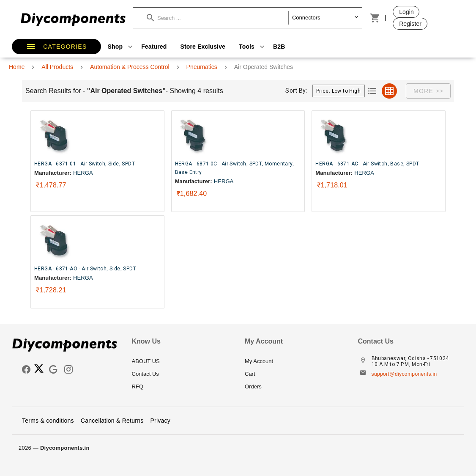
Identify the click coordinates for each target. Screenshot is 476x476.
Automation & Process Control (130, 67)
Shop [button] (121, 47)
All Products (57, 67)
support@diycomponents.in (404, 374)
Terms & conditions (48, 421)
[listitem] (182, 361)
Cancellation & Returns (112, 421)
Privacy (160, 421)
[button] (217, 18)
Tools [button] (253, 47)
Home (17, 67)
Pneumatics (202, 67)
